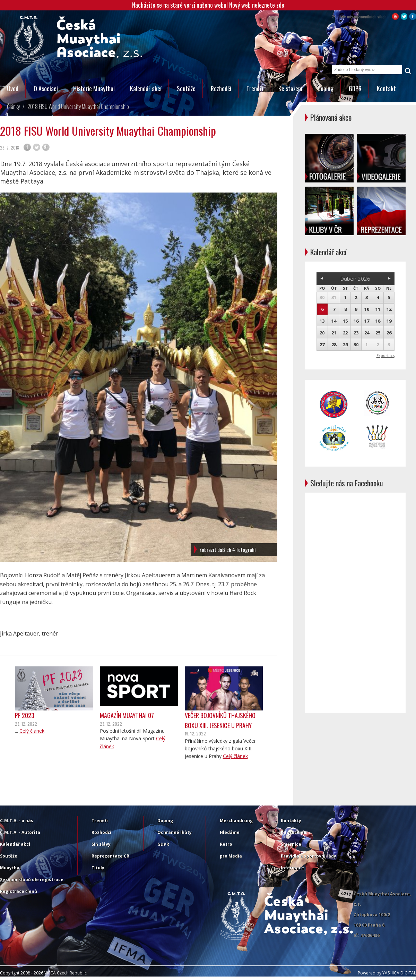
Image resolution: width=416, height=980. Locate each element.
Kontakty (291, 821)
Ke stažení (290, 88)
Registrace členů (19, 891)
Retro (226, 844)
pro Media (231, 856)
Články (13, 106)
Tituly (98, 868)
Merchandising (236, 821)
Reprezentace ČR (110, 856)
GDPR (355, 88)
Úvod (13, 88)
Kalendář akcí (146, 88)
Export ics (385, 355)
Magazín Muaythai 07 (127, 715)
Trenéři (255, 88)
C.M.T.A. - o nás (17, 821)
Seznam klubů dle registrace (32, 880)
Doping (326, 88)
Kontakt (386, 88)
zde (280, 5)
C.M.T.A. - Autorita (20, 832)
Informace (292, 868)
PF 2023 (25, 715)
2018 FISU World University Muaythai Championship (78, 106)
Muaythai (10, 868)
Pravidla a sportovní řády (309, 856)
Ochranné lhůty (175, 832)
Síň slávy (101, 844)
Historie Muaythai (94, 88)
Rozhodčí (221, 88)
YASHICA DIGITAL (399, 973)
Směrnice (291, 844)
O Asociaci (46, 88)
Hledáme (230, 832)
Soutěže (186, 88)
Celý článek (32, 731)
